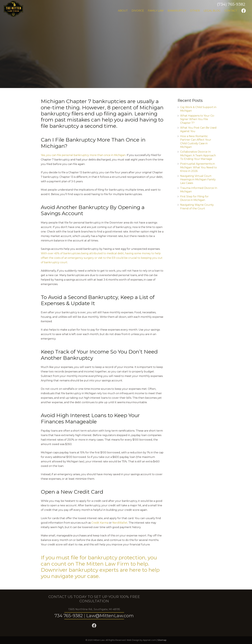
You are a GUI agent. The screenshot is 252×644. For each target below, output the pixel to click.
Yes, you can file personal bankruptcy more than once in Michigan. (83, 155)
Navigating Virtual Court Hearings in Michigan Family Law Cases (198, 180)
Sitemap (162, 640)
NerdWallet (120, 523)
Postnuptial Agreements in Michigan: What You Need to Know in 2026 (198, 167)
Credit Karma (100, 523)
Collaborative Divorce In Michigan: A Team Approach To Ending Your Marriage (198, 155)
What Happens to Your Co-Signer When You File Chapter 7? (197, 119)
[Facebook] (244, 11)
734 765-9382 (69, 616)
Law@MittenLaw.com (110, 616)
